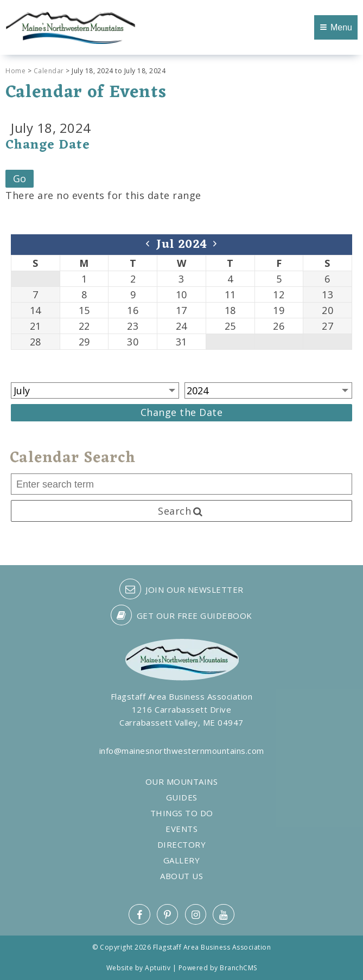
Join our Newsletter (181, 589)
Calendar (49, 71)
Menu (336, 27)
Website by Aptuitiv (139, 968)
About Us (181, 876)
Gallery (182, 860)
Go (20, 178)
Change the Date (182, 412)
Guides (182, 798)
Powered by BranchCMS (218, 968)
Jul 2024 (182, 245)
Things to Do (182, 813)
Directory (182, 845)
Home (15, 71)
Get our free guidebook (181, 615)
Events (181, 829)
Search (181, 511)
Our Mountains (182, 782)
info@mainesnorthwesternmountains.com (182, 751)
